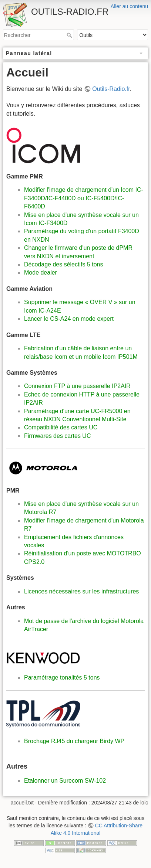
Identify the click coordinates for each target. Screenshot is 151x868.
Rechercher (70, 35)
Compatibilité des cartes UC (61, 427)
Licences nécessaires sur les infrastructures (81, 591)
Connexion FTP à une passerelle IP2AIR (77, 386)
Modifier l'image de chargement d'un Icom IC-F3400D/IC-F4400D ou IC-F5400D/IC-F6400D (84, 198)
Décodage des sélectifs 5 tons (63, 264)
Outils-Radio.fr (111, 89)
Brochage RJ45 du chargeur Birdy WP (74, 741)
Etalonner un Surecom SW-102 (65, 781)
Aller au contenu (129, 6)
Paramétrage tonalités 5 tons (62, 678)
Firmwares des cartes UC (57, 436)
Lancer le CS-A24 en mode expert (69, 319)
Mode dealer (41, 273)
